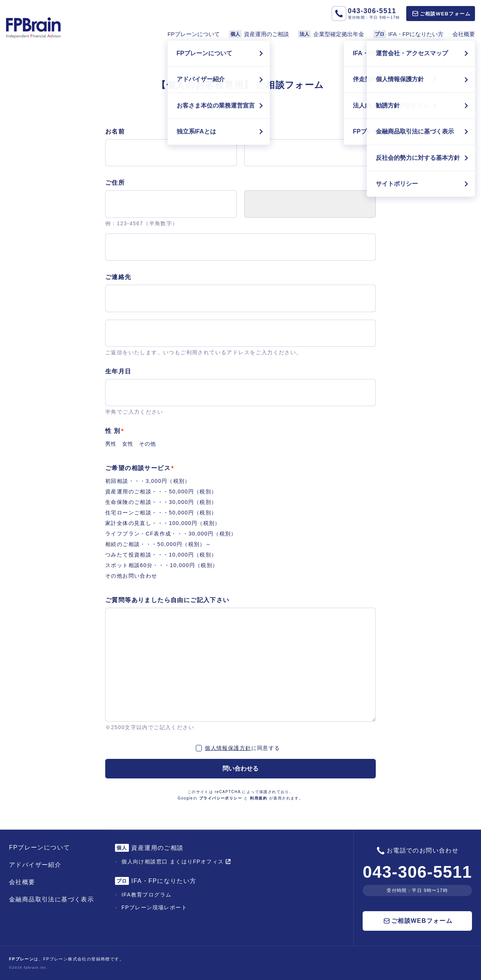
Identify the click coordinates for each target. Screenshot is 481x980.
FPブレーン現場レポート (154, 907)
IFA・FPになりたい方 (408, 34)
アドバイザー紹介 (35, 865)
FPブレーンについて (194, 34)
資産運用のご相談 (259, 34)
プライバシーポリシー (221, 798)
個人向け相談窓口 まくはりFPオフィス (176, 862)
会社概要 (464, 34)
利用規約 (259, 798)
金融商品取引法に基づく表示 (51, 899)
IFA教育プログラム (146, 895)
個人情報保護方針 (228, 748)
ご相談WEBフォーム (441, 14)
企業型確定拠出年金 (331, 34)
